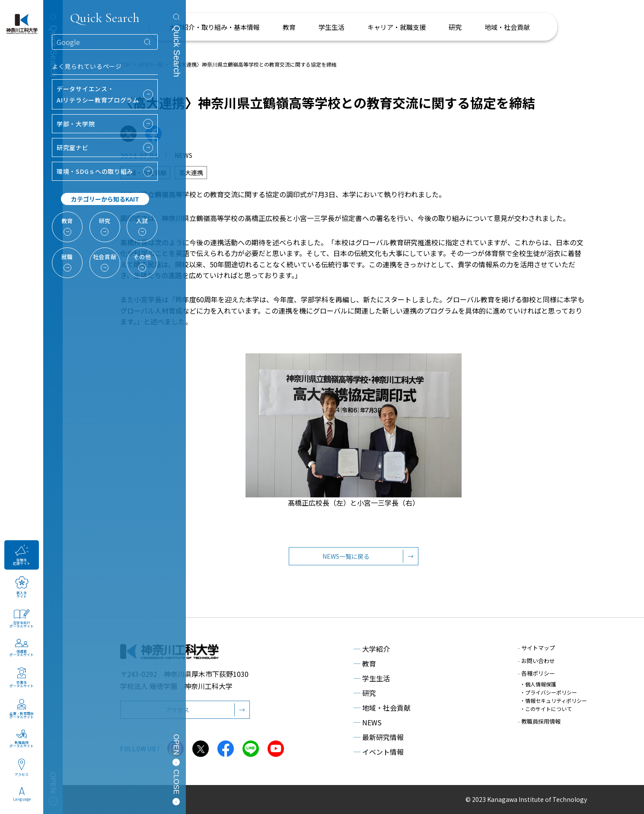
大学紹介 (372, 649)
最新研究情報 (379, 737)
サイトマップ (536, 648)
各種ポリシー (536, 673)
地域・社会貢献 (382, 708)
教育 (365, 663)
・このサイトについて (546, 709)
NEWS (368, 722)
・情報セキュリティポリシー (553, 700)
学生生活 (372, 678)
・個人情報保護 (538, 684)
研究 (365, 693)
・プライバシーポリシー (548, 692)
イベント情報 (379, 752)
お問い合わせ (536, 661)
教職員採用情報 (539, 721)
